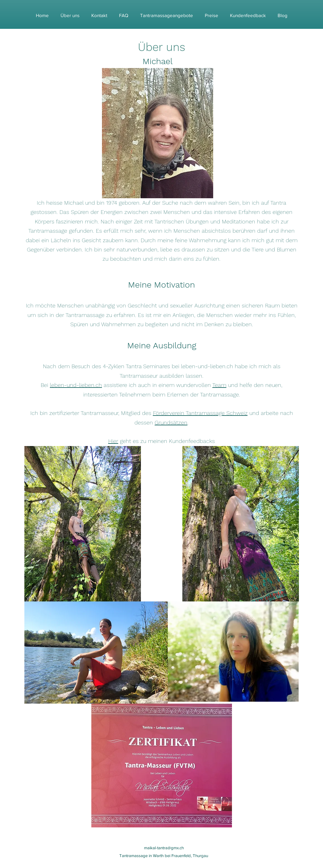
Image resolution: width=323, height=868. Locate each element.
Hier (113, 441)
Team (219, 385)
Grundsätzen (171, 423)
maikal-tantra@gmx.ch (164, 848)
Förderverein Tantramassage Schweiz (200, 413)
